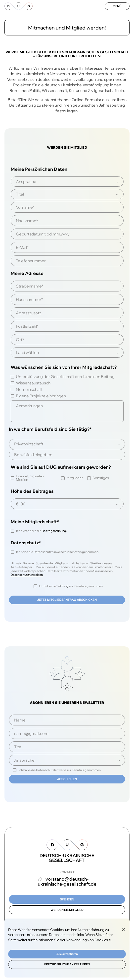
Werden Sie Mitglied (67, 910)
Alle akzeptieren (67, 954)
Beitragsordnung (54, 531)
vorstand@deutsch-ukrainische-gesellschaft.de (67, 881)
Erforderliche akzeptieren (67, 965)
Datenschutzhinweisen (27, 575)
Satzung (62, 586)
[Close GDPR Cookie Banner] (123, 930)
